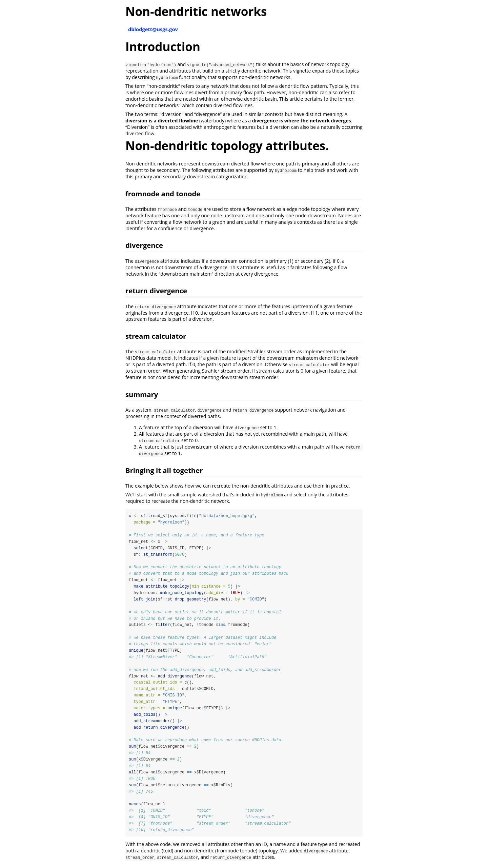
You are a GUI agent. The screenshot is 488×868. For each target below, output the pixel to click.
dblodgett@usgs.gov (153, 29)
